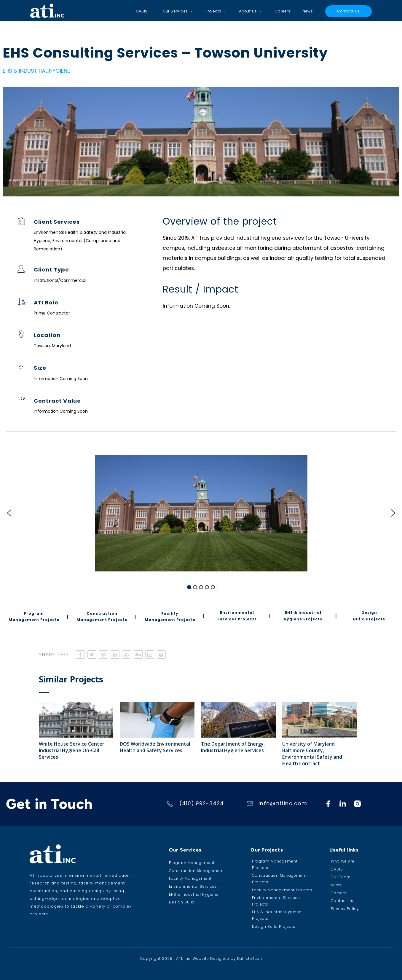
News (308, 11)
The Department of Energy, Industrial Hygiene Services (233, 747)
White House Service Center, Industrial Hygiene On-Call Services (72, 750)
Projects (216, 11)
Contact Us (348, 11)
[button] (9, 513)
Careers (283, 11)
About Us (251, 11)
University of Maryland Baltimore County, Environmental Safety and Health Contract (312, 754)
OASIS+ (143, 11)
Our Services (178, 11)
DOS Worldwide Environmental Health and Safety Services (155, 747)
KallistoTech (250, 958)
